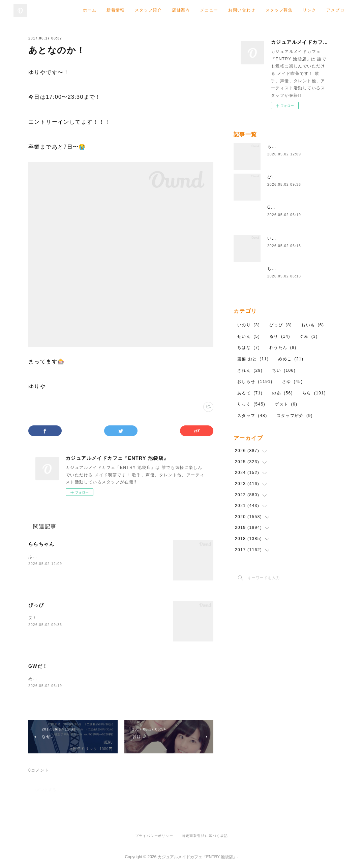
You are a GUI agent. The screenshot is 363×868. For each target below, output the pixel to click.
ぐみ (309, 336)
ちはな (274, 269)
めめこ (291, 359)
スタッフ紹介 (148, 10)
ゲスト (286, 404)
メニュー (209, 10)
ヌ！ (33, 618)
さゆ (293, 382)
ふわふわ (37, 557)
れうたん (283, 348)
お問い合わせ (242, 10)
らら (314, 393)
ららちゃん (41, 544)
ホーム (90, 10)
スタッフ (252, 416)
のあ (282, 393)
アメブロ (335, 10)
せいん (249, 336)
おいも (313, 325)
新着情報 (116, 10)
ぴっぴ (36, 605)
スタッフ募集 (279, 10)
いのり (274, 238)
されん (250, 370)
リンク (309, 10)
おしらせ (255, 382)
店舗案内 (181, 10)
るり (280, 336)
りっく (251, 404)
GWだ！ (38, 666)
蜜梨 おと (253, 359)
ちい (284, 370)
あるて (250, 393)
